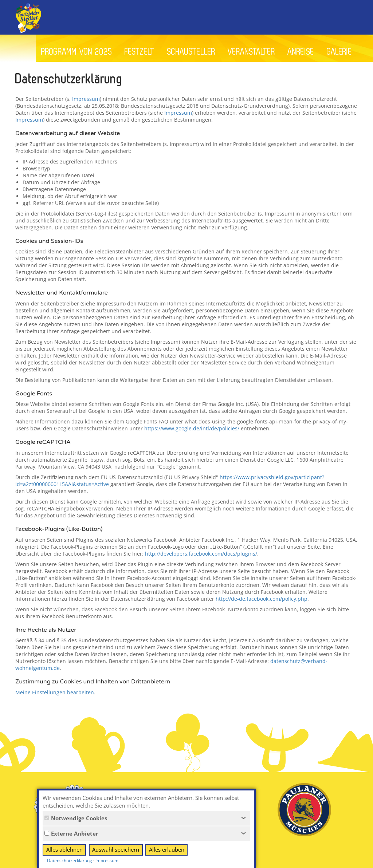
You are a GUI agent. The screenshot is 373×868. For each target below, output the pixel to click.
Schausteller (191, 52)
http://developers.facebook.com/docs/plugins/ (201, 554)
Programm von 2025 (77, 52)
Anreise (301, 52)
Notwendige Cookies (76, 818)
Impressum (86, 99)
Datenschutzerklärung (70, 861)
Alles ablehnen (64, 849)
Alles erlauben (167, 849)
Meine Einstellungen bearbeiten (55, 692)
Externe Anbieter (71, 833)
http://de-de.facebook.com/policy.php (262, 599)
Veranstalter (251, 52)
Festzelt (140, 52)
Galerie (339, 52)
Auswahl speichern (116, 849)
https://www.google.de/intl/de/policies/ (192, 428)
